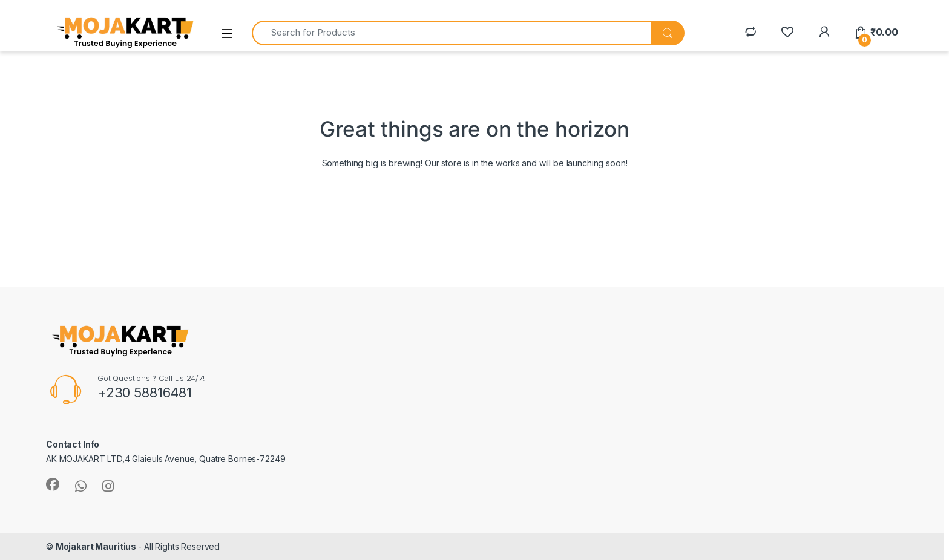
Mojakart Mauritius (97, 546)
